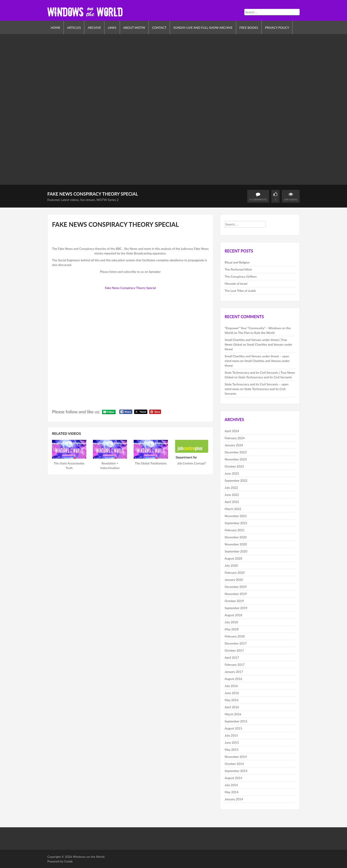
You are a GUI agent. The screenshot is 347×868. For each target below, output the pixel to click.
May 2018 (232, 629)
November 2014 (236, 757)
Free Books (249, 28)
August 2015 (233, 728)
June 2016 (232, 693)
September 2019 (236, 608)
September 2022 (236, 480)
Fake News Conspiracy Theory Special (130, 288)
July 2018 (231, 622)
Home (55, 28)
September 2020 (236, 551)
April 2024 (232, 431)
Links (112, 28)
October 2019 (234, 601)
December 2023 (236, 452)
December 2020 (236, 537)
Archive (94, 28)
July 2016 (231, 686)
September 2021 (236, 523)
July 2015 (231, 735)
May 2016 (232, 700)
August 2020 (233, 558)
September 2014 (236, 771)
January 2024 (234, 445)
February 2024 (235, 438)
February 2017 (235, 665)
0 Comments (258, 199)
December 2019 (236, 587)
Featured (53, 200)
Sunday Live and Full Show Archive (203, 28)
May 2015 (232, 750)
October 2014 (234, 764)
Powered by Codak (60, 861)
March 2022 (233, 509)
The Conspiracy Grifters (241, 276)
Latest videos (70, 200)
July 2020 (231, 565)
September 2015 (236, 721)
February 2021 (235, 530)
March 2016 (233, 714)
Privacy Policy (277, 28)
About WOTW (134, 28)
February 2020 (235, 573)
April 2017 (232, 657)
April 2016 (232, 707)
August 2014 (233, 778)
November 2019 (236, 594)
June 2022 (232, 495)
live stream (88, 200)
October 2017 (234, 650)
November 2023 (236, 459)
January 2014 (234, 799)
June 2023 (232, 473)
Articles (74, 28)
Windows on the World (89, 857)
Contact (159, 28)
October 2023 (234, 466)
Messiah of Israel (236, 284)
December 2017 (236, 643)
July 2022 (231, 488)
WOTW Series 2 (108, 200)
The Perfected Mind (238, 269)
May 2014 (232, 792)
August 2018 (233, 615)
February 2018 (235, 636)
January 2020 (234, 580)
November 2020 (236, 544)
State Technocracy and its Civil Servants (265, 377)
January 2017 (234, 672)
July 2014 (231, 785)
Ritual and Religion (237, 262)
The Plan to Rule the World (256, 333)
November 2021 (236, 516)
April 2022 (232, 502)
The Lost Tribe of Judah (240, 291)
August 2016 (233, 679)
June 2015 (232, 742)
